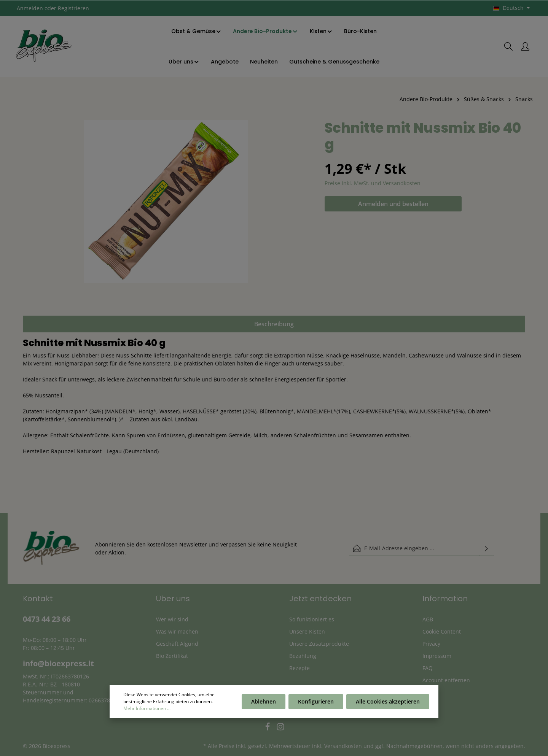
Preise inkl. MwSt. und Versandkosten (373, 183)
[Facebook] (268, 729)
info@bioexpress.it (58, 663)
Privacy (431, 644)
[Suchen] (508, 46)
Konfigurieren (316, 703)
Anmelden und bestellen (393, 204)
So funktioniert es (312, 619)
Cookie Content (442, 631)
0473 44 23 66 (47, 619)
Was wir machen (177, 631)
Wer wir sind (172, 619)
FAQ (428, 668)
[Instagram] (280, 729)
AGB (428, 619)
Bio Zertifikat (172, 656)
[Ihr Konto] (525, 46)
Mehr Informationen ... (147, 709)
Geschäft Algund (177, 644)
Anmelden (30, 8)
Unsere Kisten (307, 631)
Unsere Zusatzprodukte (319, 644)
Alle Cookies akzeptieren (388, 703)
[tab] (274, 324)
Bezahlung (303, 656)
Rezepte (299, 668)
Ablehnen (264, 703)
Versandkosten (343, 746)
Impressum (437, 656)
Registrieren (73, 8)
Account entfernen (446, 680)
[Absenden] (486, 548)
